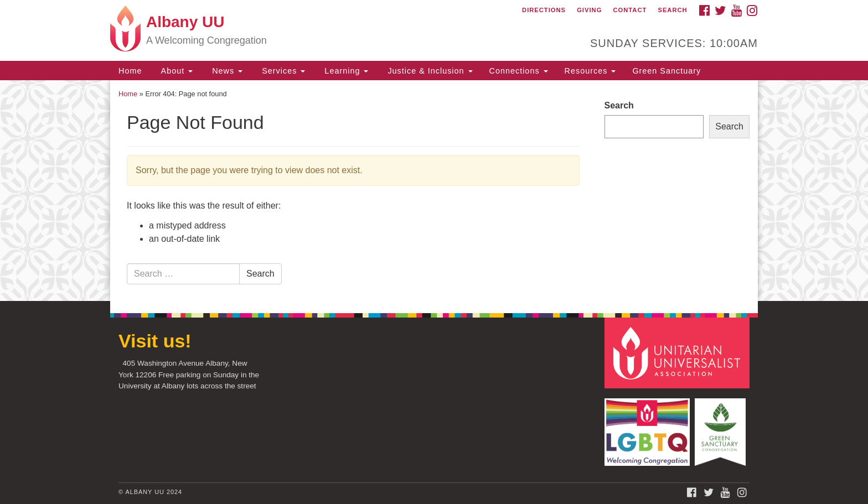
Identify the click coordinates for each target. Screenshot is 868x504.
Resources (590, 71)
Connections (519, 71)
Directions (544, 10)
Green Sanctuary (666, 71)
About (175, 71)
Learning (345, 71)
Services (282, 71)
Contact (630, 10)
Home (130, 71)
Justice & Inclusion (428, 71)
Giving (589, 10)
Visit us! (155, 341)
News (226, 71)
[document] (434, 191)
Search (672, 10)
